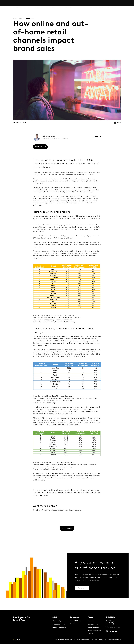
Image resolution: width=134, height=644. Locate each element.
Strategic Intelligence (59, 627)
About (101, 3)
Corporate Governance (114, 640)
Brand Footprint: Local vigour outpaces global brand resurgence (59, 515)
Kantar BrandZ (51, 3)
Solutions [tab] (27, 3)
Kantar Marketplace (65, 3)
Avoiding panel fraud (95, 630)
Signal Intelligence (58, 621)
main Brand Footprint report (62, 250)
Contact (115, 3)
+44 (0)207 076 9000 (113, 627)
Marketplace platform (65, 206)
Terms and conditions (83, 640)
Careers (108, 3)
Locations (91, 621)
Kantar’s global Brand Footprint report (73, 204)
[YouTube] (107, 632)
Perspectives (39, 3)
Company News (93, 624)
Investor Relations (94, 627)
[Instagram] (110, 632)
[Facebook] (113, 632)
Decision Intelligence (59, 624)
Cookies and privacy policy (99, 640)
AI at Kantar (93, 3)
